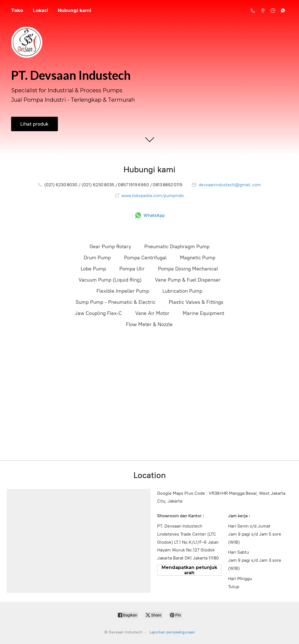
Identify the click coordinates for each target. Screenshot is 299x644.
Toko (17, 10)
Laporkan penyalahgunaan (172, 632)
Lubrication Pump (182, 291)
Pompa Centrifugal (145, 258)
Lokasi (40, 10)
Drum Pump (97, 258)
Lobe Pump (93, 269)
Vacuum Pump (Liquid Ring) (110, 280)
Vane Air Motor (152, 313)
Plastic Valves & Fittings (196, 302)
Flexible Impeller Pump (123, 291)
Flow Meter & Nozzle (149, 324)
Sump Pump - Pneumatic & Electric (116, 302)
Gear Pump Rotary (110, 247)
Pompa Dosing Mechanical (188, 269)
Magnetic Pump (198, 258)
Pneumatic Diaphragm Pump (177, 247)
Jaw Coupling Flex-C (98, 313)
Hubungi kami (75, 10)
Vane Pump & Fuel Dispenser (188, 280)
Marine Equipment (203, 313)
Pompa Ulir (132, 269)
